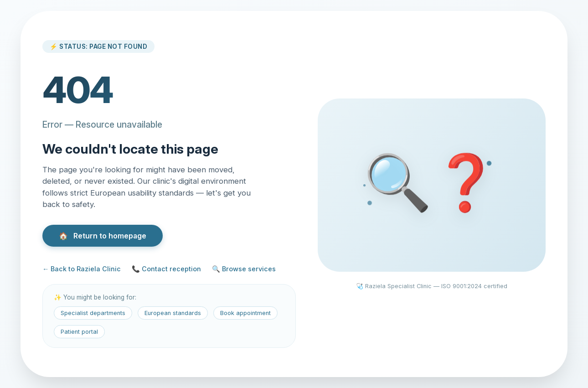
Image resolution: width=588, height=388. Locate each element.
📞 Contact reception (166, 269)
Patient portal (79, 332)
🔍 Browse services (244, 269)
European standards (173, 313)
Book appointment (245, 313)
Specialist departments (93, 313)
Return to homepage (103, 236)
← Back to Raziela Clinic (82, 269)
